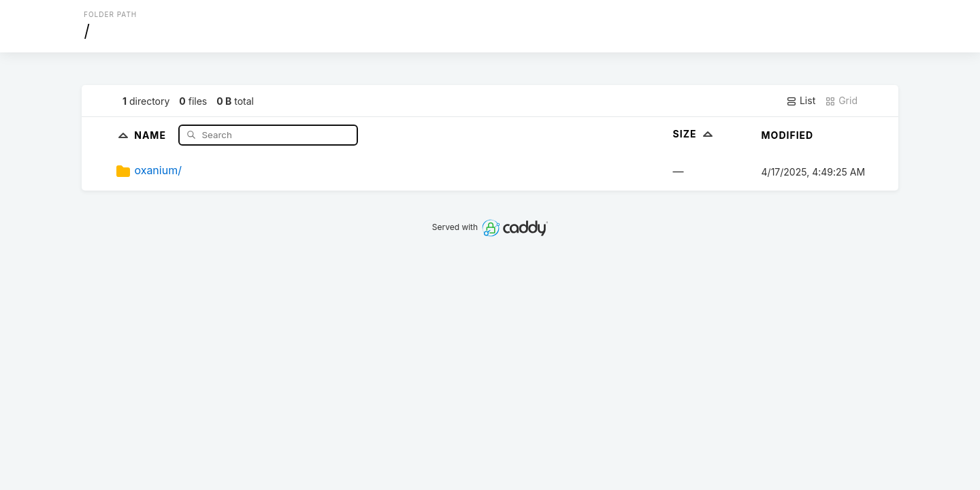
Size (695, 134)
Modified (788, 135)
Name (151, 134)
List (801, 101)
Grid (841, 101)
